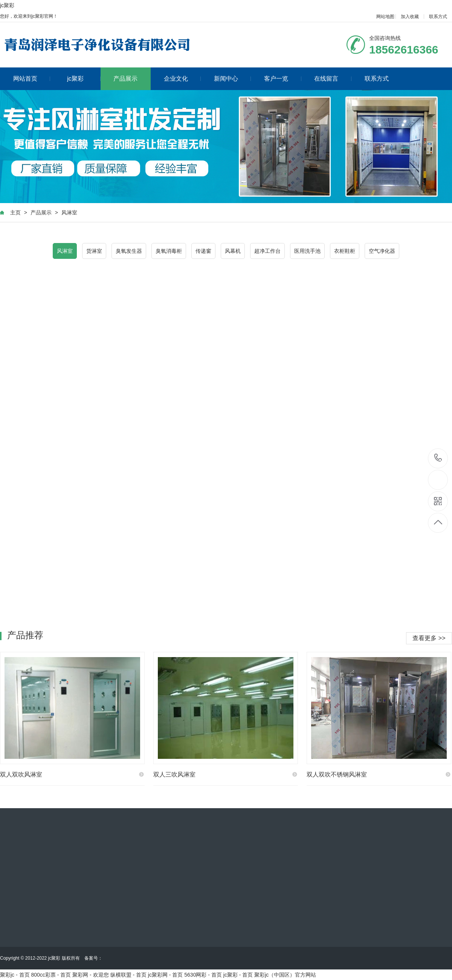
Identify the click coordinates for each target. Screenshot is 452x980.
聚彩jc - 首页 (15, 975)
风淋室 (69, 213)
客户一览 (283, 79)
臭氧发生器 (129, 251)
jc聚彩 (7, 5)
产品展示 (125, 79)
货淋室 (94, 251)
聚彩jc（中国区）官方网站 (285, 975)
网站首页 (32, 79)
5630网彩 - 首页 (203, 975)
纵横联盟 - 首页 (128, 975)
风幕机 (233, 251)
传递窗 (203, 251)
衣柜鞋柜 (345, 251)
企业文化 (182, 79)
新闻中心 (233, 79)
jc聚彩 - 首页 (238, 975)
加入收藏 (410, 17)
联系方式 (438, 17)
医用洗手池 (307, 251)
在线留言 (333, 79)
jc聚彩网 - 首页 (166, 975)
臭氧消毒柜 (169, 251)
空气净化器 (382, 251)
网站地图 (385, 17)
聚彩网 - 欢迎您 (90, 975)
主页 (15, 213)
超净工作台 (267, 251)
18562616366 (438, 458)
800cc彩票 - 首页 (51, 975)
